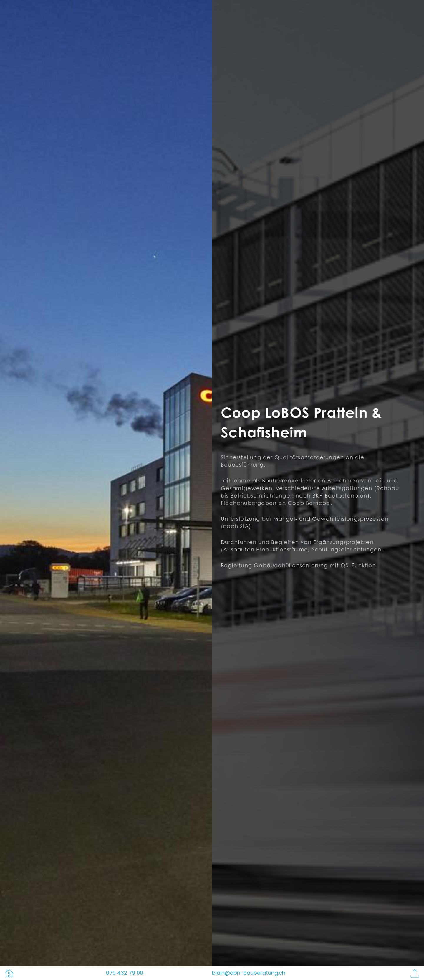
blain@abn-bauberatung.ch (249, 973)
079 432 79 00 (125, 973)
